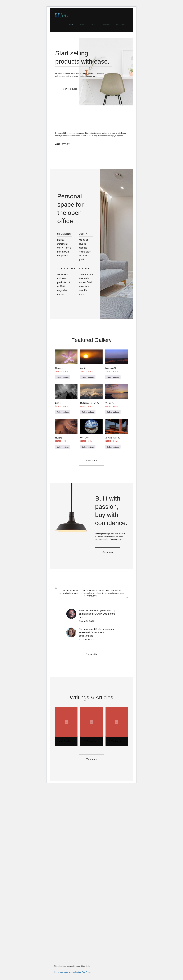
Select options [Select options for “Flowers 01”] (63, 377)
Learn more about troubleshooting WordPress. (73, 972)
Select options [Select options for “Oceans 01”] (113, 412)
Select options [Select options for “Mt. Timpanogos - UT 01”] (88, 412)
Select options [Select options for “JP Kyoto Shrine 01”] (113, 447)
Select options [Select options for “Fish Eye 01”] (88, 447)
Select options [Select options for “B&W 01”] (63, 412)
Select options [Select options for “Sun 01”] (88, 377)
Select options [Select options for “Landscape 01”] (113, 377)
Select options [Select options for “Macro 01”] (63, 447)
